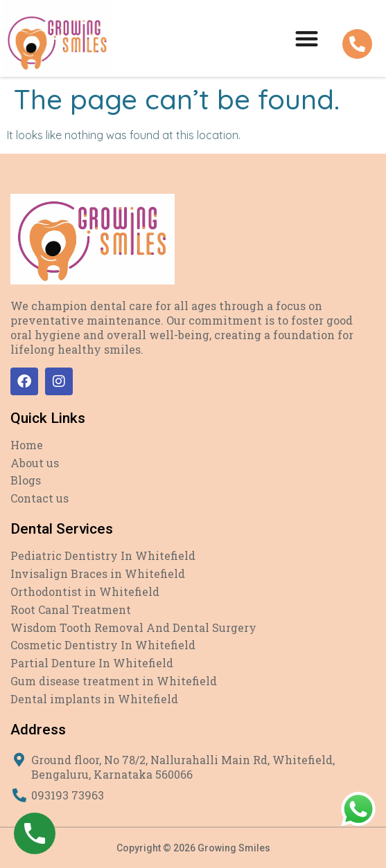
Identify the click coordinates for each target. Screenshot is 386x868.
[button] (307, 38)
